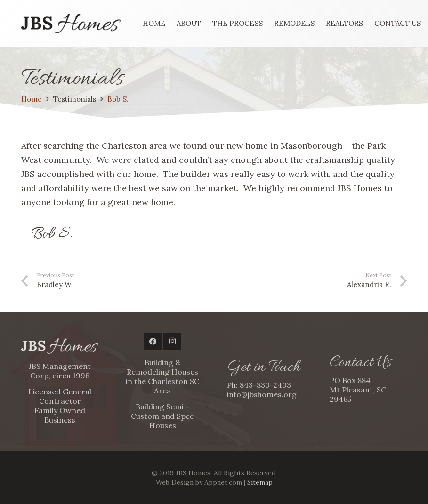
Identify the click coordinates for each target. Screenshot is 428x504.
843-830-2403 (265, 385)
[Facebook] (153, 342)
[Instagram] (172, 342)
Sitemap (260, 482)
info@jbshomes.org (262, 394)
